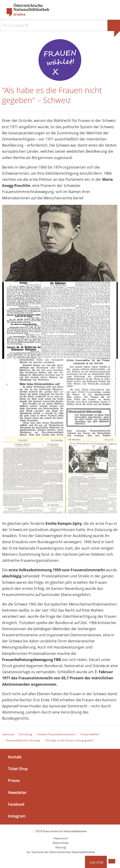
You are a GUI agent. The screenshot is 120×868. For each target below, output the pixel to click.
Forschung (26, 734)
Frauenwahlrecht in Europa (23, 740)
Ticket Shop (18, 769)
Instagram (17, 816)
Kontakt (15, 757)
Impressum (61, 838)
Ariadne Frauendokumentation (56, 734)
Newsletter (17, 792)
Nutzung (61, 847)
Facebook (16, 804)
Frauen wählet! (90, 734)
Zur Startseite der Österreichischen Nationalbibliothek (61, 852)
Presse (14, 781)
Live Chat (96, 862)
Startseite (8, 734)
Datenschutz (61, 843)
